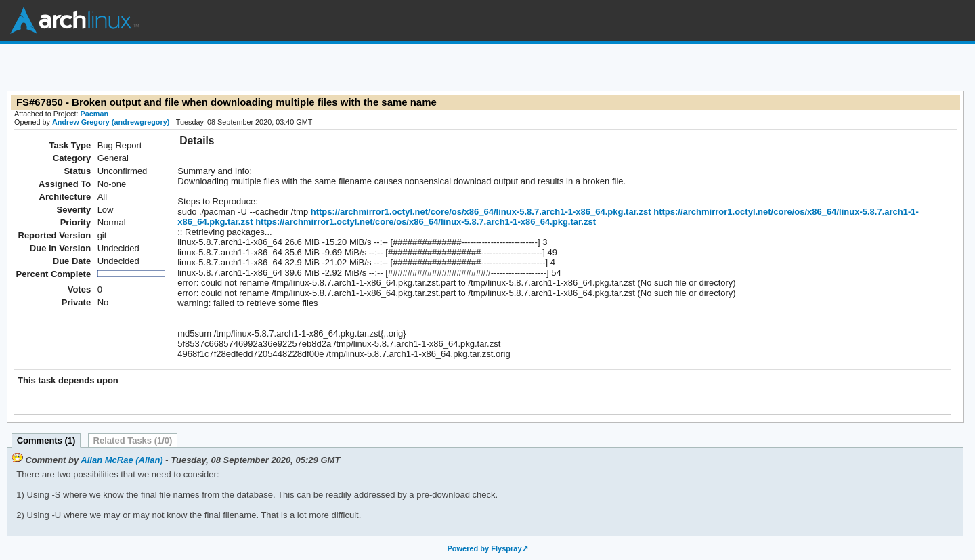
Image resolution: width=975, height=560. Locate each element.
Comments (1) (46, 440)
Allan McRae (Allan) (122, 460)
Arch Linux (74, 20)
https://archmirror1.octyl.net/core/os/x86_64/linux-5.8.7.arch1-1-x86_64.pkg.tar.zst (480, 212)
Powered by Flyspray (484, 548)
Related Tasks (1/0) (133, 440)
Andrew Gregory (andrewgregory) (111, 122)
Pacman (95, 114)
